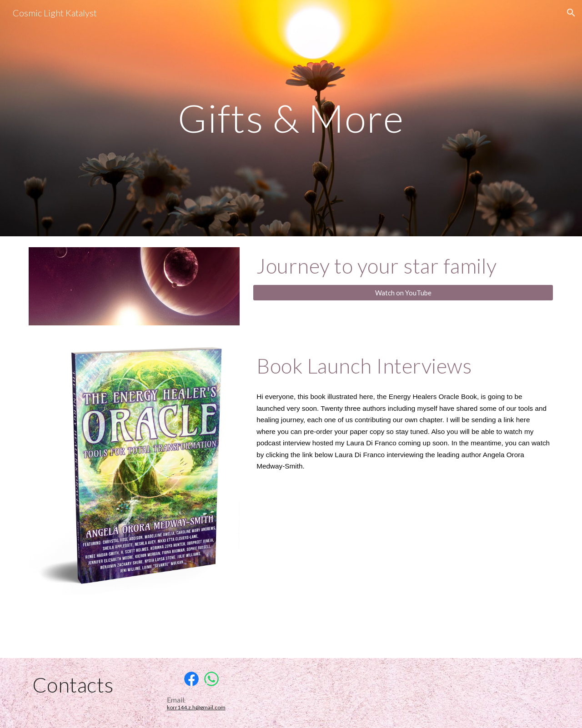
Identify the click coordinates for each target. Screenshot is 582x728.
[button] (571, 13)
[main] (291, 118)
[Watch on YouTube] (403, 293)
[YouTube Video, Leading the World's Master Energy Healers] (403, 563)
